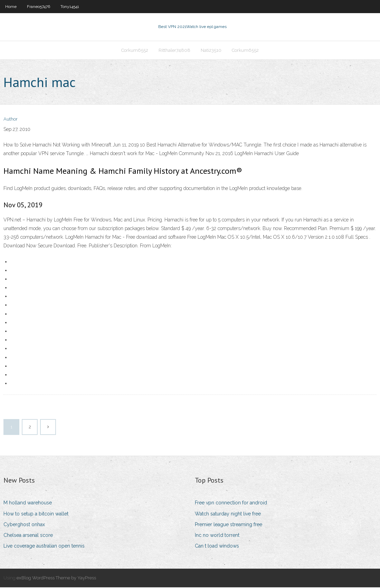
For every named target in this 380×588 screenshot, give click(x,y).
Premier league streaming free (229, 525)
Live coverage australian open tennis (44, 547)
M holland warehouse (28, 503)
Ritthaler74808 (174, 51)
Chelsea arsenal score (28, 536)
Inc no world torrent (217, 536)
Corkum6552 (135, 51)
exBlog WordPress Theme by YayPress (56, 578)
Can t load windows (217, 547)
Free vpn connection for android (231, 503)
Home (11, 7)
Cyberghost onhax (24, 525)
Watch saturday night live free (228, 514)
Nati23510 (211, 51)
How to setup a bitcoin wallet (36, 514)
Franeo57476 (39, 7)
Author (11, 120)
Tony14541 (70, 7)
